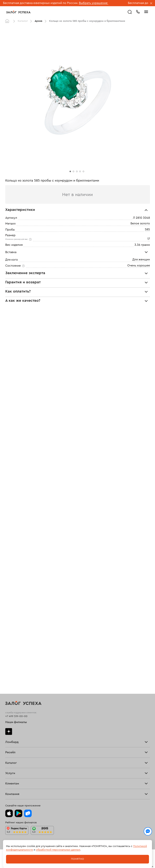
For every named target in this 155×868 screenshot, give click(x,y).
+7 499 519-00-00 (16, 716)
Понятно (77, 859)
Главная (8, 21)
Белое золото (140, 224)
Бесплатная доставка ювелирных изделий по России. (41, 3)
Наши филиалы (16, 722)
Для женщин (141, 260)
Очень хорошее (139, 265)
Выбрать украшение (94, 3)
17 (149, 239)
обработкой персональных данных (58, 850)
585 (147, 229)
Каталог (23, 21)
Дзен (9, 732)
